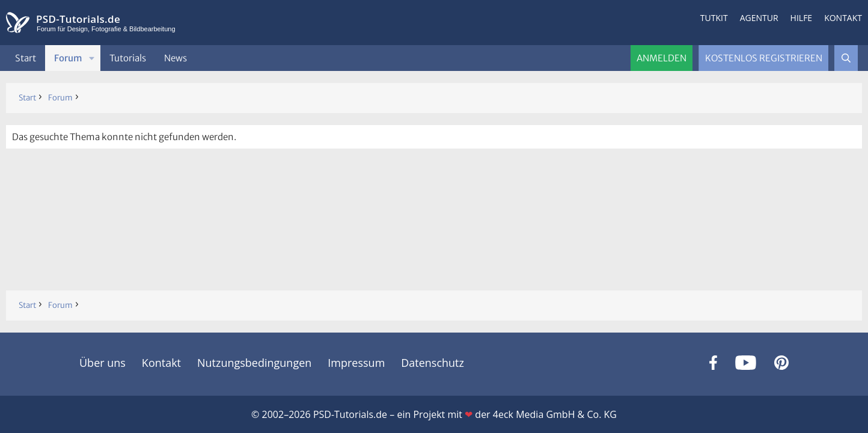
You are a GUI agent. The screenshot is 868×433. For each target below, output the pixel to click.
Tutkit (714, 18)
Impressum (356, 363)
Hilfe (802, 18)
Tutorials (128, 58)
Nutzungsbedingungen (254, 363)
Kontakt (843, 18)
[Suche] (846, 58)
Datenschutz (432, 363)
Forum (68, 58)
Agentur (759, 18)
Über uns (102, 363)
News (176, 58)
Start (26, 58)
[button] (92, 58)
